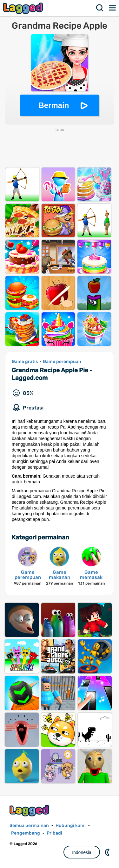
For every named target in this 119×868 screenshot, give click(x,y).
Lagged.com (30, 811)
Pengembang (26, 833)
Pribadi (54, 833)
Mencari (100, 8)
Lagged (24, 8)
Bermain (54, 105)
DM (108, 852)
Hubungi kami (71, 825)
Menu (113, 8)
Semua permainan (29, 825)
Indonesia (82, 852)
